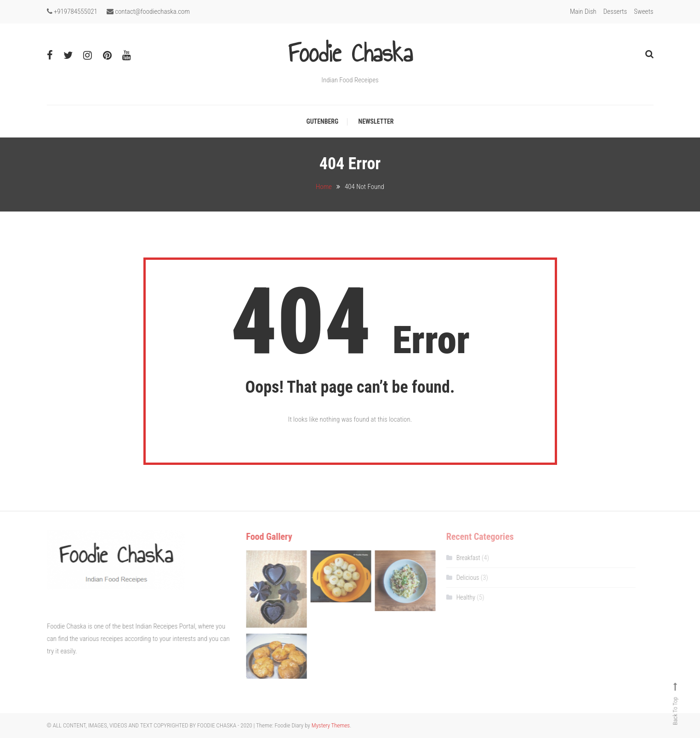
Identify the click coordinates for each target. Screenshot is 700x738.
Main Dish (583, 11)
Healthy (458, 597)
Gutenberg (322, 121)
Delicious (460, 578)
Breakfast (461, 558)
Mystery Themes (331, 725)
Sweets (643, 11)
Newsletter (376, 121)
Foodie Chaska (350, 53)
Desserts (615, 11)
